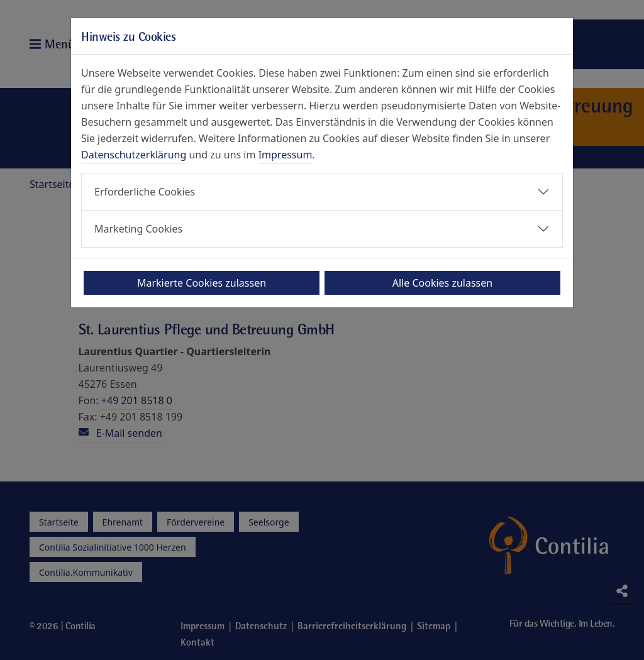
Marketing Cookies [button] (138, 229)
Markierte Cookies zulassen (202, 283)
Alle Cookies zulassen (442, 283)
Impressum (286, 155)
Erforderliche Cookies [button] (145, 192)
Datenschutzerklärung (134, 155)
